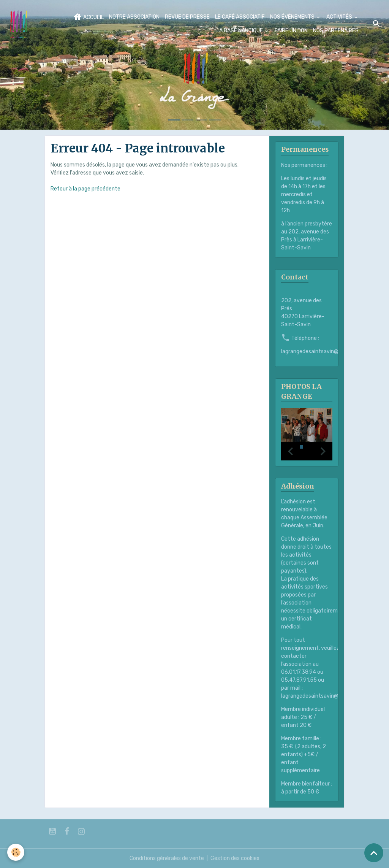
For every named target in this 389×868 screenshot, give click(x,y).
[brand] (19, 24)
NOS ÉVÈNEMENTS (293, 17)
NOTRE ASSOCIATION (134, 17)
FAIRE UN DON (291, 31)
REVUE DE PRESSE (187, 17)
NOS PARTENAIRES (336, 31)
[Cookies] (16, 852)
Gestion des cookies (235, 858)
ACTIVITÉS (340, 17)
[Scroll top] (374, 853)
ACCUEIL (88, 17)
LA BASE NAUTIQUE (240, 31)
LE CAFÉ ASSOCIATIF (240, 17)
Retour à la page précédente (85, 189)
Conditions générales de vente (167, 858)
